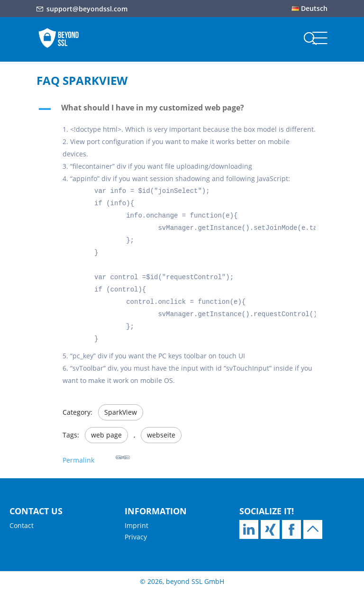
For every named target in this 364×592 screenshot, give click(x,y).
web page (106, 435)
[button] (182, 110)
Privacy (136, 537)
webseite (161, 435)
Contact (22, 525)
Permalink (96, 457)
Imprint (136, 525)
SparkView (121, 412)
